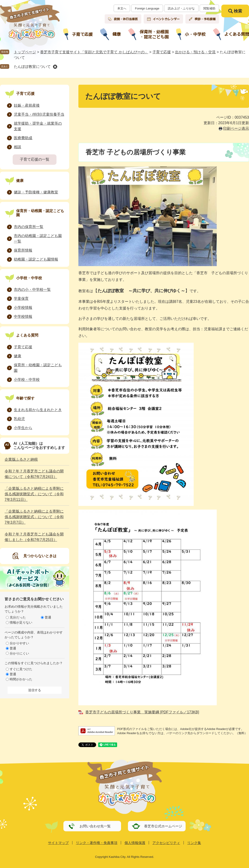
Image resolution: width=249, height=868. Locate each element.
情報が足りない (21, 622)
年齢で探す (25, 398)
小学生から (23, 428)
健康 (20, 181)
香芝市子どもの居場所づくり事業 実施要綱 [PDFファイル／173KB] (142, 712)
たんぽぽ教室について (32, 67)
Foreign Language (147, 8)
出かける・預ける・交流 (195, 52)
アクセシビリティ (166, 843)
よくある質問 (27, 335)
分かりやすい (19, 643)
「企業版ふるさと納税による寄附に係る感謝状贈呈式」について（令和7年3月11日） (34, 494)
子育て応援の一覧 (35, 159)
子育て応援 (162, 52)
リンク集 (194, 843)
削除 (55, 67)
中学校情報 (23, 317)
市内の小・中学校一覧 (32, 290)
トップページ (25, 52)
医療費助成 (23, 138)
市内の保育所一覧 (29, 227)
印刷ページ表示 (236, 128)
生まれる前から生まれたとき (38, 410)
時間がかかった (21, 679)
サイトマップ (58, 843)
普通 (48, 617)
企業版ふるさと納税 (21, 459)
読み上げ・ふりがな (181, 8)
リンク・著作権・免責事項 (97, 843)
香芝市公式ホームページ (163, 826)
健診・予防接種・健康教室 (36, 192)
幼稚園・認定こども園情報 (36, 259)
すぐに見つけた (21, 669)
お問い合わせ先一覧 (95, 826)
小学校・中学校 (29, 278)
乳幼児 (19, 419)
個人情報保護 (135, 843)
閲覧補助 (209, 8)
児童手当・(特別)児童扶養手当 (39, 114)
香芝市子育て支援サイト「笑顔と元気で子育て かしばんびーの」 (94, 52)
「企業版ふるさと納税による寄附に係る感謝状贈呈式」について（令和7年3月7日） (34, 517)
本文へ (122, 8)
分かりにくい (19, 653)
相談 (18, 147)
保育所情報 (23, 250)
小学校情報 (23, 308)
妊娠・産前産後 (27, 105)
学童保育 (21, 299)
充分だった (18, 617)
